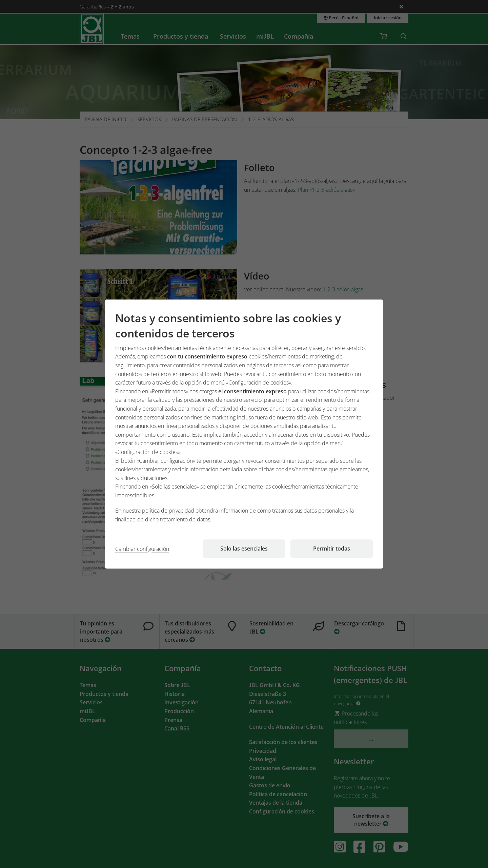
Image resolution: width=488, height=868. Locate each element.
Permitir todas (332, 549)
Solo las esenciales (244, 549)
